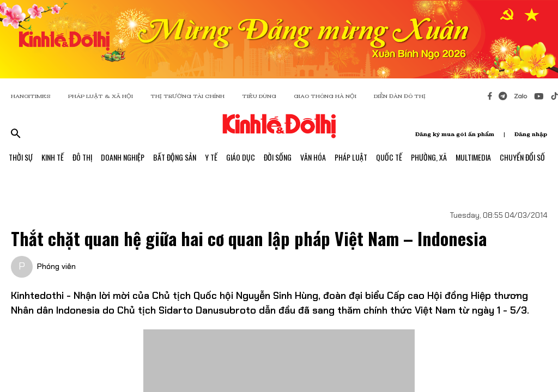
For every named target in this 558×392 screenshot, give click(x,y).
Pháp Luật (351, 157)
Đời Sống (278, 157)
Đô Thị (82, 157)
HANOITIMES (31, 96)
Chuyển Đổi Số (522, 157)
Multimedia (473, 157)
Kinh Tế (53, 157)
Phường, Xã (429, 157)
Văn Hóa (313, 157)
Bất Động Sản (175, 157)
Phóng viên (56, 266)
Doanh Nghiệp (123, 157)
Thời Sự (21, 157)
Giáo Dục (241, 157)
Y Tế (211, 157)
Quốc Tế (389, 157)
